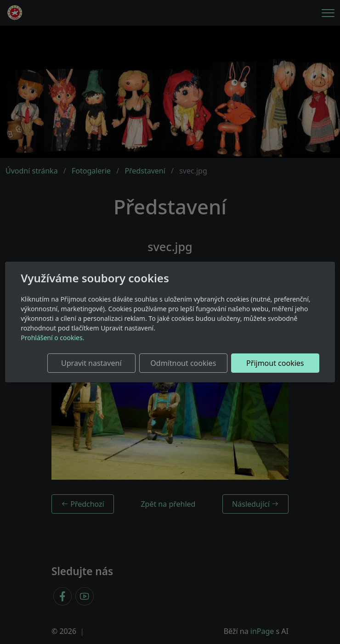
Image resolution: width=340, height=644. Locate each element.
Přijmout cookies (275, 363)
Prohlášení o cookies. (52, 338)
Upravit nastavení (91, 363)
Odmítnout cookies (183, 363)
